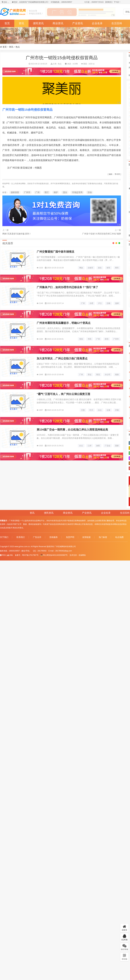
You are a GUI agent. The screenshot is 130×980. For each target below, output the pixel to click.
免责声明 (70, 537)
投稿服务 (54, 537)
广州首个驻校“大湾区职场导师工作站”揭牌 (102, 234)
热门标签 (103, 537)
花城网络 (82, 555)
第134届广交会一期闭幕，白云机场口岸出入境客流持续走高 (72, 430)
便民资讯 (38, 23)
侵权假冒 (15, 192)
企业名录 (97, 23)
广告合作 (37, 537)
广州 (37, 192)
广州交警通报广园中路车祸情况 (55, 252)
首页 (7, 23)
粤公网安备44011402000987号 (54, 555)
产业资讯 (78, 23)
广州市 (27, 192)
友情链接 (86, 537)
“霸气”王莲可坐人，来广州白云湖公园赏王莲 (63, 394)
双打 (47, 192)
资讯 (21, 23)
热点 (18, 47)
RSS (3, 555)
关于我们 (4, 537)
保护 (56, 192)
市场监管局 (77, 192)
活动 (90, 192)
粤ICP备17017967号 (30, 555)
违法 (65, 192)
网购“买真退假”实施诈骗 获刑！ (17, 234)
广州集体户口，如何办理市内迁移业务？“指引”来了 (67, 287)
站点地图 (119, 537)
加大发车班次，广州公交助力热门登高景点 (62, 359)
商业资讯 (58, 23)
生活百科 (117, 23)
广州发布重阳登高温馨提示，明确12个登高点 (64, 323)
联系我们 (21, 537)
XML (10, 555)
